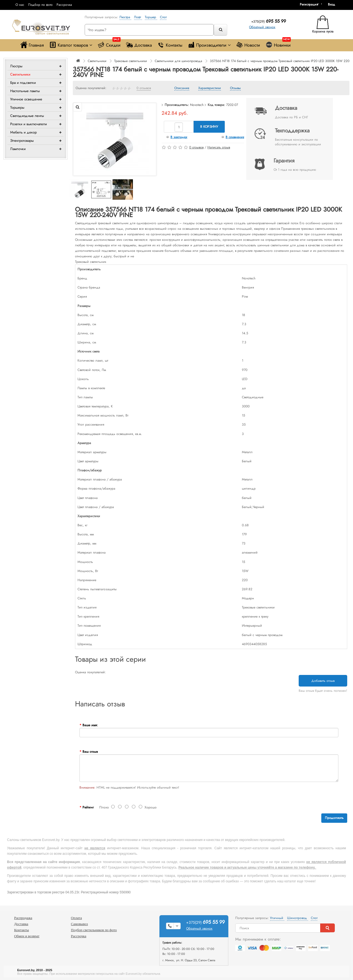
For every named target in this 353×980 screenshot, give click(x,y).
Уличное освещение (26, 99)
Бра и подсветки (23, 83)
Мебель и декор (23, 132)
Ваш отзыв (90, 752)
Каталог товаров (71, 45)
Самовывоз (79, 924)
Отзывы (235, 88)
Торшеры (17, 107)
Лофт (138, 17)
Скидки (109, 44)
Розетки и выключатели (29, 124)
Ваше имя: (90, 725)
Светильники (20, 74)
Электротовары (22, 141)
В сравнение (235, 137)
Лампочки (18, 149)
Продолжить (334, 818)
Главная (32, 45)
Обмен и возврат (27, 936)
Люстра (125, 17)
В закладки (179, 137)
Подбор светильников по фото (94, 930)
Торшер (151, 17)
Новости (248, 45)
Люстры (16, 66)
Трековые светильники (131, 61)
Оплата (76, 918)
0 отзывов (144, 88)
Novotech (197, 105)
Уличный (277, 918)
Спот (163, 17)
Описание (182, 88)
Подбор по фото (40, 5)
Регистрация (309, 4)
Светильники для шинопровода (178, 61)
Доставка (139, 45)
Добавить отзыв (323, 681)
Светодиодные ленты (27, 116)
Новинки (278, 44)
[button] (333, 4)
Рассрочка (64, 5)
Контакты (170, 45)
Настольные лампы (25, 91)
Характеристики (210, 88)
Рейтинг (88, 807)
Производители (209, 45)
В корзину (209, 127)
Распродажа (23, 918)
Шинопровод (298, 918)
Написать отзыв (219, 147)
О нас (20, 5)
